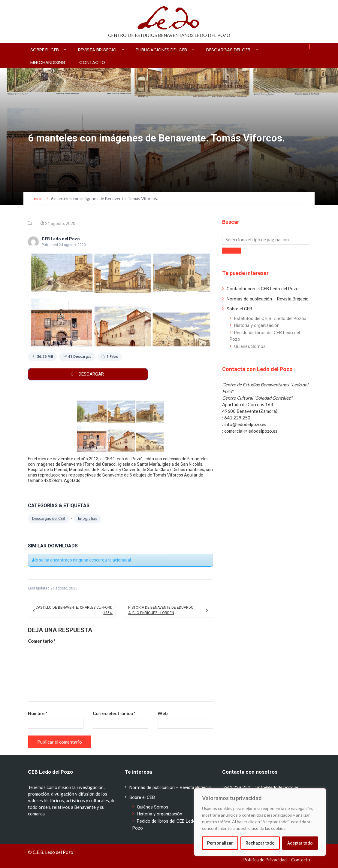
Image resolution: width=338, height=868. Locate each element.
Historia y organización (257, 325)
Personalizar (220, 843)
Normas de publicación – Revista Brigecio (268, 299)
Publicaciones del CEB (161, 50)
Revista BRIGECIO (97, 50)
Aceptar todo (300, 843)
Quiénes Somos (250, 346)
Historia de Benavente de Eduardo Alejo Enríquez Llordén (161, 610)
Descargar (91, 374)
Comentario (42, 641)
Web (163, 713)
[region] (260, 822)
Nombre (38, 713)
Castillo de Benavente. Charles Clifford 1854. (74, 610)
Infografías (88, 518)
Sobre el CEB (45, 50)
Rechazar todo (260, 843)
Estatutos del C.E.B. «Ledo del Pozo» (270, 318)
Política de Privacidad (265, 860)
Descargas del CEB (228, 50)
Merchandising (48, 62)
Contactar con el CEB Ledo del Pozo (263, 289)
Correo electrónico (114, 713)
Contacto (92, 62)
